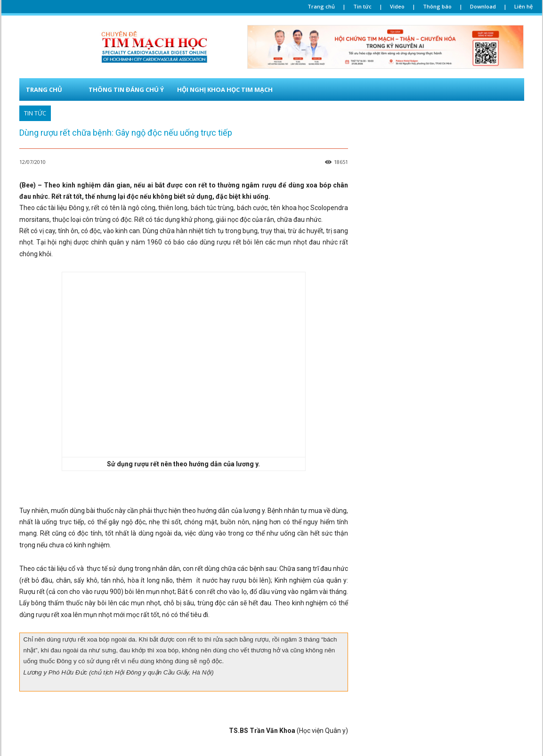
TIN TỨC (35, 113)
